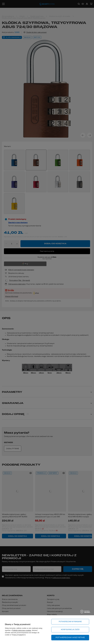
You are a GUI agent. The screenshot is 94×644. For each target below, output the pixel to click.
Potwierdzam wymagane (70, 622)
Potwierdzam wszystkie (70, 638)
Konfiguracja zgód (70, 630)
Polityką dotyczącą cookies (22, 630)
